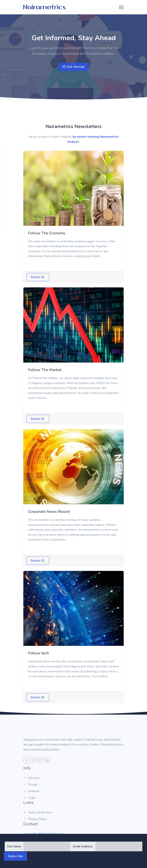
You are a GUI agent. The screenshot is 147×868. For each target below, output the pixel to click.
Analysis (31, 791)
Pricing (30, 785)
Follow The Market (45, 370)
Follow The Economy (47, 233)
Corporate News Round (49, 512)
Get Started (73, 67)
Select (37, 277)
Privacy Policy (35, 819)
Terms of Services (38, 812)
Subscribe (15, 856)
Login (29, 798)
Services (31, 778)
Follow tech (38, 653)
